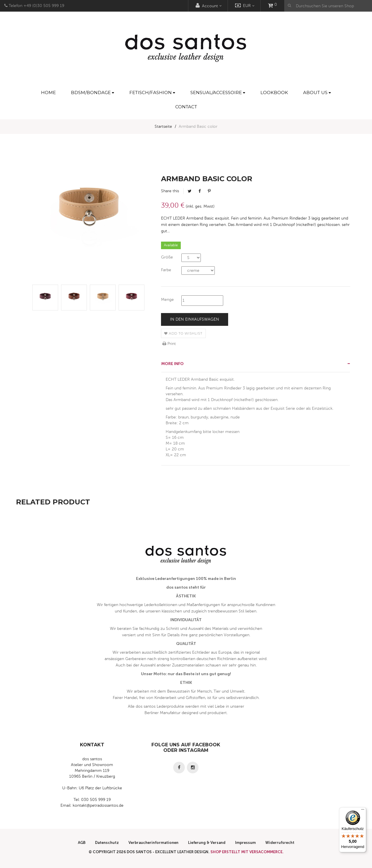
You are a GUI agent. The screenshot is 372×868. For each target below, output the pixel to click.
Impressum (245, 843)
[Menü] (363, 811)
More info (172, 364)
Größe (167, 257)
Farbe (166, 270)
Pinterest (209, 191)
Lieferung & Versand (207, 843)
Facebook (200, 191)
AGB (82, 843)
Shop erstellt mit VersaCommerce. (247, 852)
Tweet (190, 191)
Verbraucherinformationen (153, 843)
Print (169, 344)
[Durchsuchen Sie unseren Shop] (328, 6)
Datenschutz (107, 843)
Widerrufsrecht (280, 843)
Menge (167, 300)
